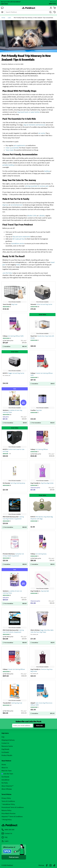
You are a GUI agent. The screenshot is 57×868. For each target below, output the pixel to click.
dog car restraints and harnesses (34, 125)
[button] (2, 8)
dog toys (5, 205)
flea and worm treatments (21, 237)
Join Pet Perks (7, 273)
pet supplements (19, 145)
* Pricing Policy (7, 820)
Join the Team (7, 774)
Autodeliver (5, 780)
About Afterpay (7, 789)
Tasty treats (10, 150)
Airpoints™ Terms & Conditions (12, 817)
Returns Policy (6, 810)
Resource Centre (7, 746)
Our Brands (5, 777)
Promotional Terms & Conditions (13, 807)
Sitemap (41, 865)
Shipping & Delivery (8, 740)
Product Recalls (7, 755)
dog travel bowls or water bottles (28, 112)
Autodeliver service (18, 244)
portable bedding (8, 165)
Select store (53, 4)
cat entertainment (17, 205)
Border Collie (32, 216)
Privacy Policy (6, 798)
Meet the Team (7, 771)
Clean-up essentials (12, 148)
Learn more (4, 4)
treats (18, 265)
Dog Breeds (5, 749)
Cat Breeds (5, 752)
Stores (4, 765)
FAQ (3, 737)
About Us (5, 768)
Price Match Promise (8, 813)
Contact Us (5, 743)
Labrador (42, 216)
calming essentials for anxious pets (37, 186)
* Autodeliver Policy (8, 804)
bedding (47, 171)
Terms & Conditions (8, 801)
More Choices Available (15, 302)
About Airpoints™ (7, 786)
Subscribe (39, 726)
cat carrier (42, 133)
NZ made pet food (19, 239)
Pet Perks (5, 783)
